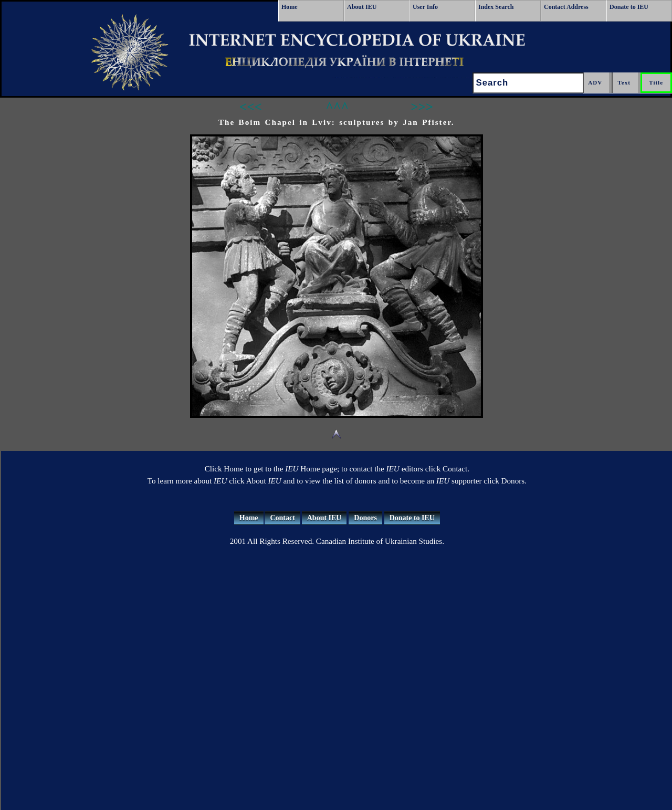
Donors (365, 518)
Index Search (496, 7)
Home (290, 7)
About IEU (362, 7)
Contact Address (566, 7)
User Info (425, 7)
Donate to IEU (629, 7)
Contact (282, 518)
